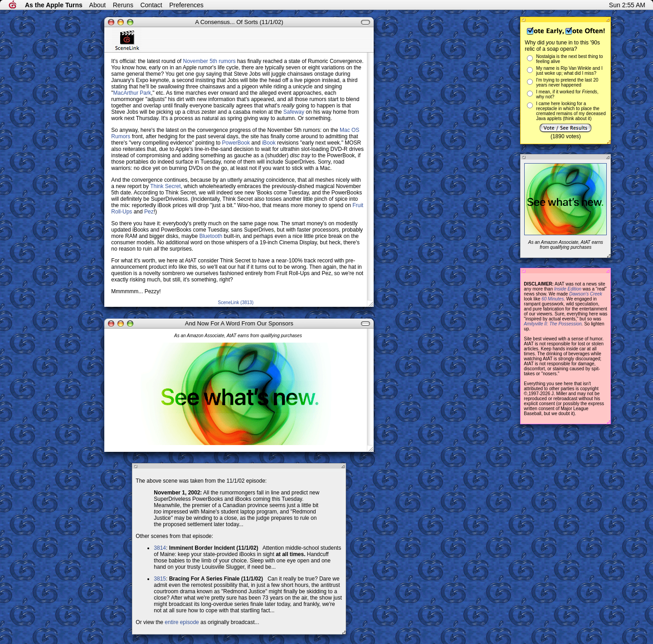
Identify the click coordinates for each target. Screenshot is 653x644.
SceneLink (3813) (236, 303)
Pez (149, 212)
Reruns (123, 5)
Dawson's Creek (586, 294)
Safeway (294, 112)
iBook (269, 143)
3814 (160, 548)
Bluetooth (211, 236)
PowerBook (236, 143)
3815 (160, 579)
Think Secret (165, 186)
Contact (151, 5)
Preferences (186, 5)
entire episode (182, 622)
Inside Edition (568, 289)
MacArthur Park (132, 93)
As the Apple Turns (54, 5)
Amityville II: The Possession (553, 324)
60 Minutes (553, 299)
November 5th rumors (209, 61)
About (98, 5)
